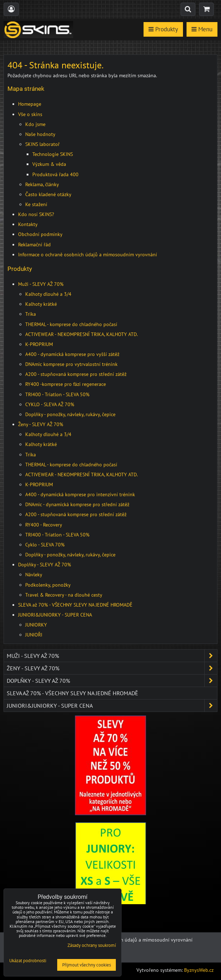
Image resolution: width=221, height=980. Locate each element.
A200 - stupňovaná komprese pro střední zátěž (76, 374)
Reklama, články (42, 184)
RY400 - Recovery (44, 525)
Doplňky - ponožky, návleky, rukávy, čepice (70, 414)
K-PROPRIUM (39, 344)
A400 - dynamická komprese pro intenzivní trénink (80, 494)
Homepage (30, 104)
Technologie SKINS (53, 154)
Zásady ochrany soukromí (92, 945)
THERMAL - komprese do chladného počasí (71, 324)
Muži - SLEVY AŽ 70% (41, 284)
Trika (31, 314)
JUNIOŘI (34, 635)
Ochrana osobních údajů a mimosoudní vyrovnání (138, 940)
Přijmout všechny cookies (87, 965)
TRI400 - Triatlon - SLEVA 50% (57, 394)
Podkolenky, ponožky (48, 585)
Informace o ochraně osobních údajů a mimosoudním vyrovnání (88, 255)
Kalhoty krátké (41, 304)
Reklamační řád (34, 245)
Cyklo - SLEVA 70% (45, 545)
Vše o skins (30, 114)
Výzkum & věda (49, 164)
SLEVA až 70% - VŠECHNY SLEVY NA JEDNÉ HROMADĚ (75, 605)
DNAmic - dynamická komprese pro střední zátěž (77, 504)
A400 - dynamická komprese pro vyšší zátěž (72, 354)
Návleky (34, 575)
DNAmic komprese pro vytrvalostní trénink (71, 364)
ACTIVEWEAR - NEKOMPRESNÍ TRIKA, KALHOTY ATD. (82, 334)
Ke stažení (36, 204)
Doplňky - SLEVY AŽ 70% (45, 565)
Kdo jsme (35, 124)
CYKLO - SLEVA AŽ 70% (50, 404)
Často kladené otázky (48, 194)
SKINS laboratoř (42, 144)
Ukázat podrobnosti (28, 961)
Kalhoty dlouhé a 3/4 (48, 294)
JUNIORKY (36, 625)
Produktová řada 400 (55, 174)
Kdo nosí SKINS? (36, 214)
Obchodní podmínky (40, 234)
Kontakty (28, 224)
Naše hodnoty (40, 134)
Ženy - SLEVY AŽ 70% (41, 424)
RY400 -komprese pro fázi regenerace (66, 384)
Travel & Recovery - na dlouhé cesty (64, 595)
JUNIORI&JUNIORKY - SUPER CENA (55, 615)
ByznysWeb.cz (199, 970)
